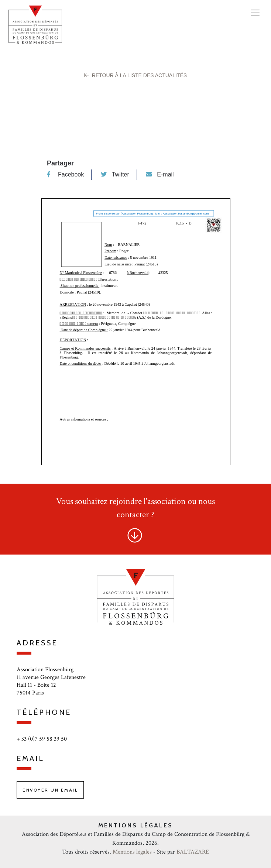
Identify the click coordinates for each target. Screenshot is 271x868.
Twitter (115, 174)
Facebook (65, 174)
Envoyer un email (50, 790)
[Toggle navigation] (255, 13)
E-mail (160, 174)
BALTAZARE (193, 852)
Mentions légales (132, 852)
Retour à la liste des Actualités (135, 75)
